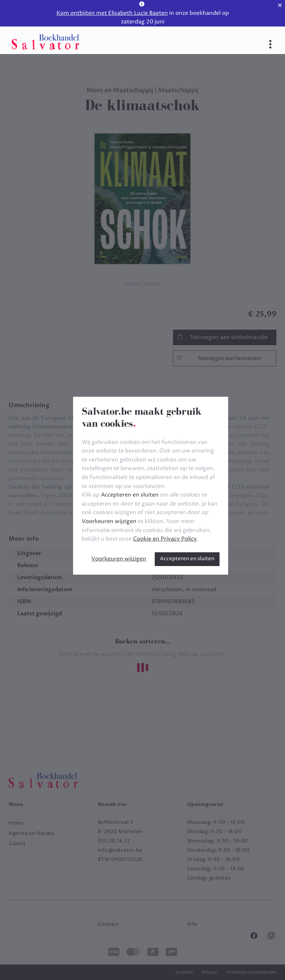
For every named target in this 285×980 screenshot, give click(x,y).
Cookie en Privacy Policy (165, 539)
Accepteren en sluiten (187, 559)
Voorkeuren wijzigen (119, 559)
